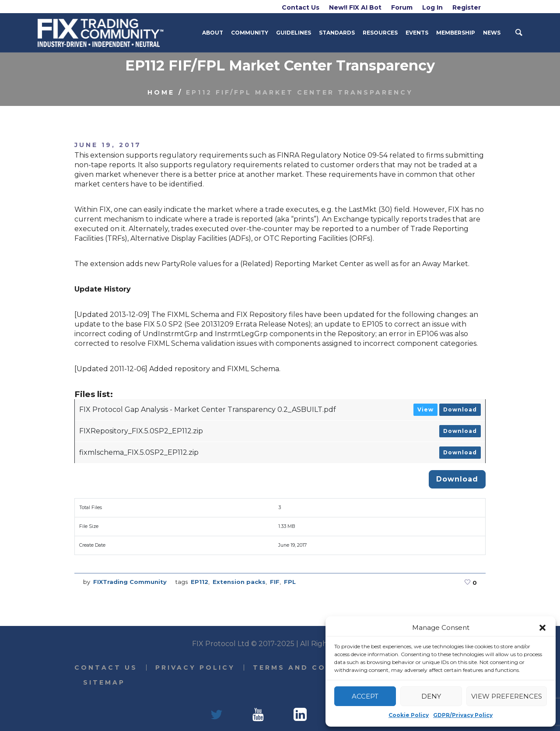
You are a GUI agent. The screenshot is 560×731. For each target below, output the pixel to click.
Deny (431, 696)
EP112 (199, 582)
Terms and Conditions (313, 668)
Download (460, 409)
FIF (275, 582)
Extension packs (239, 582)
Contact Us (106, 668)
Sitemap (104, 682)
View (425, 409)
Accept (365, 696)
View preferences (507, 696)
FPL (290, 582)
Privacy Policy (195, 668)
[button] (542, 628)
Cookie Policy (409, 715)
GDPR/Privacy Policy (463, 715)
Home (161, 92)
